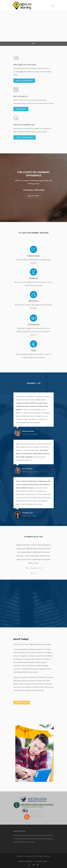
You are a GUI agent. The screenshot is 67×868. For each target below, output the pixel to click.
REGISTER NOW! (22, 703)
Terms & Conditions (25, 861)
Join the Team (42, 861)
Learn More (21, 109)
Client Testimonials (25, 137)
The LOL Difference (24, 81)
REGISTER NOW (33, 196)
